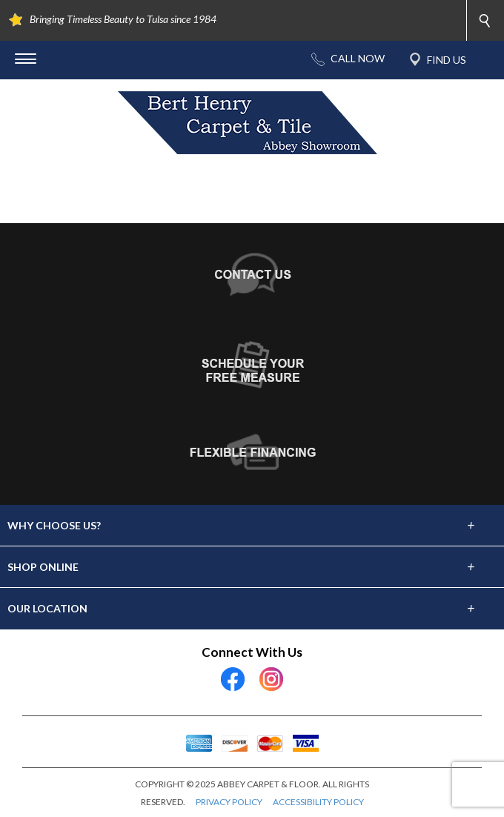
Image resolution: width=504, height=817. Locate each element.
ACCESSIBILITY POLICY (318, 802)
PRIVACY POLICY (229, 802)
